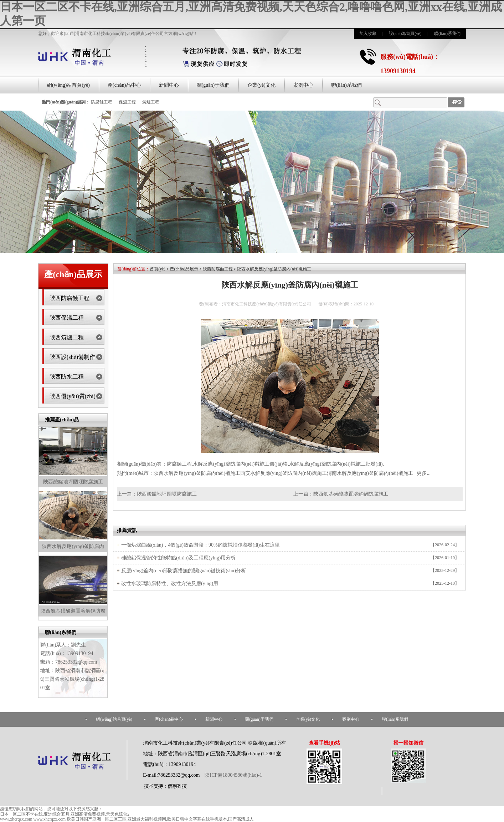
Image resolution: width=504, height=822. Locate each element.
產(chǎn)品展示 (184, 269)
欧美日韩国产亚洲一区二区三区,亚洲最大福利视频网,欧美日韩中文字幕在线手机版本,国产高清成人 (160, 819)
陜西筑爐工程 (67, 337)
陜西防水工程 (67, 377)
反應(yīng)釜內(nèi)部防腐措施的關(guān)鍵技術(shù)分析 (184, 571)
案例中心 (303, 85)
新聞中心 (169, 85)
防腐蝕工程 (102, 102)
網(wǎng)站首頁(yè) (68, 85)
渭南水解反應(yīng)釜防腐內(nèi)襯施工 (370, 473)
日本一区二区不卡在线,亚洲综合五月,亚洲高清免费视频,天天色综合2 (65, 814)
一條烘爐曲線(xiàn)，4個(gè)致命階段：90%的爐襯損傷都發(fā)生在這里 (200, 545)
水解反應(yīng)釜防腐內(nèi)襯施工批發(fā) (336, 464)
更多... (424, 473)
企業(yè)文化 (261, 85)
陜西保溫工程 (67, 318)
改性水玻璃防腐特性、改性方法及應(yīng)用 (170, 583)
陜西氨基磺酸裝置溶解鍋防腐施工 (351, 494)
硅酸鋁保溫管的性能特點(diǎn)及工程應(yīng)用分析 (178, 558)
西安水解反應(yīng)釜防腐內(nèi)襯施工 (284, 473)
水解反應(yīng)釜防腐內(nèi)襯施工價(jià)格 (240, 464)
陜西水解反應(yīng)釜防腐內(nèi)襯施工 (274, 269)
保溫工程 (127, 102)
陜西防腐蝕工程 (70, 298)
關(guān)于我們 (213, 85)
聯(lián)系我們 (447, 34)
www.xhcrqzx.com (16, 819)
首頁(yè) (157, 269)
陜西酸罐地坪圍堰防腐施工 (73, 482)
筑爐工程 (151, 102)
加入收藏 (368, 34)
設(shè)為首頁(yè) (405, 34)
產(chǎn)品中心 (124, 85)
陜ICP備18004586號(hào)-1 (233, 775)
